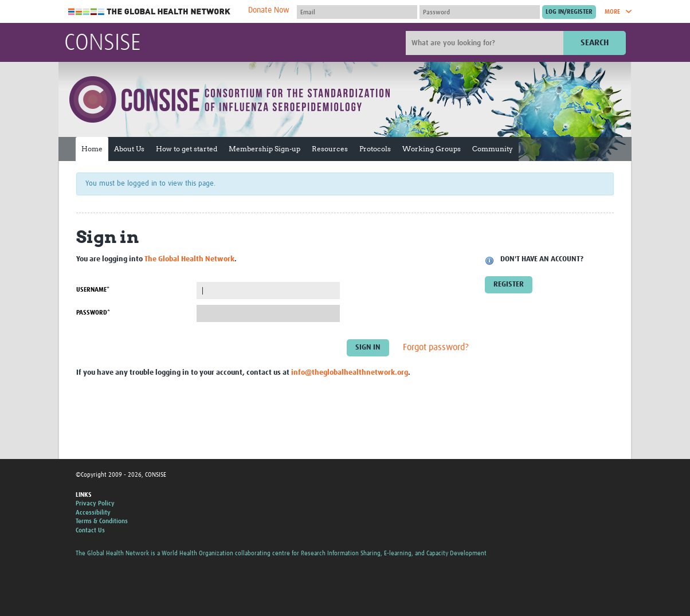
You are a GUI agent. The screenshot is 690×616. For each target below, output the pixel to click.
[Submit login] (569, 12)
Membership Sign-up (264, 149)
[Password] (480, 12)
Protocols (375, 149)
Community (493, 149)
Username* (93, 290)
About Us (129, 149)
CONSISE (102, 44)
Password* (93, 313)
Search (595, 43)
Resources (330, 149)
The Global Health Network (150, 12)
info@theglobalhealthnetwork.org (350, 373)
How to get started (187, 149)
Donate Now (269, 10)
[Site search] (486, 43)
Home (92, 149)
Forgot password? (436, 348)
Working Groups (432, 149)
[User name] (357, 12)
